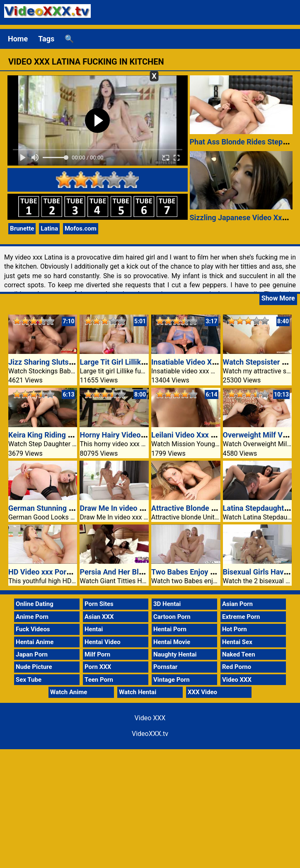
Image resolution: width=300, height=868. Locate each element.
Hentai (94, 629)
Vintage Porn (172, 680)
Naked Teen (239, 654)
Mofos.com (81, 228)
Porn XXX (98, 667)
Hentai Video (103, 642)
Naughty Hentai (175, 654)
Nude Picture (34, 667)
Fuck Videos (33, 629)
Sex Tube (29, 680)
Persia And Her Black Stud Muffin (135, 572)
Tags (46, 39)
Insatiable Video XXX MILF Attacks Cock (219, 362)
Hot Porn (235, 629)
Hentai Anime (35, 642)
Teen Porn (99, 680)
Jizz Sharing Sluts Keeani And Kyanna (72, 362)
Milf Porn (97, 654)
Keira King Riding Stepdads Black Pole (72, 435)
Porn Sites (99, 604)
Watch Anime (69, 692)
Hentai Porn (170, 629)
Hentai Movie (172, 642)
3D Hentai (167, 604)
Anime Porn (32, 617)
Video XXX (237, 680)
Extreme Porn (241, 617)
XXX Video (202, 692)
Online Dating (35, 604)
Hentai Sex (237, 642)
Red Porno (237, 667)
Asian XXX (99, 617)
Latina (49, 228)
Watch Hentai (138, 692)
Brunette (22, 228)
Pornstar (165, 667)
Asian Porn (237, 604)
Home (18, 39)
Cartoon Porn (172, 617)
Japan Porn (32, 654)
